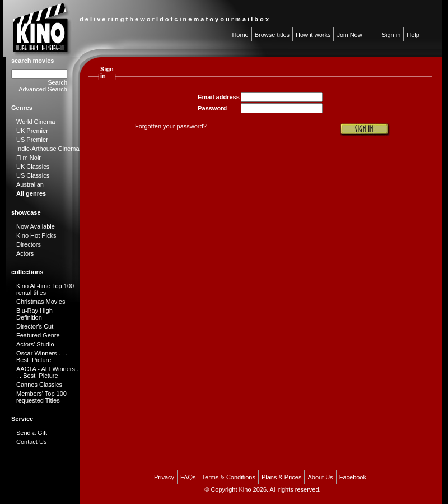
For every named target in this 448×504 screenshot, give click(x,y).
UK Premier (32, 131)
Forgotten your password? (171, 126)
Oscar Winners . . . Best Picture (42, 357)
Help (413, 35)
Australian (30, 184)
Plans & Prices (282, 477)
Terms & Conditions (229, 477)
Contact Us (31, 442)
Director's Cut (35, 326)
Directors (29, 244)
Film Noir (29, 158)
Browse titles (272, 35)
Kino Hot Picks (36, 235)
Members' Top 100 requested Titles (41, 397)
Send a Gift (32, 433)
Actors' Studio (35, 344)
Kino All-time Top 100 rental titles (45, 289)
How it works (313, 35)
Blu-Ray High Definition (34, 314)
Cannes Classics (39, 385)
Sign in (391, 35)
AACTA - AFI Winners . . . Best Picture (47, 372)
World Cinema (36, 122)
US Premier (32, 140)
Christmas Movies (41, 302)
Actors (25, 253)
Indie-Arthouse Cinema (48, 149)
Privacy (164, 477)
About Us (320, 477)
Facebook (353, 477)
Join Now (349, 35)
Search (57, 82)
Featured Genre (38, 335)
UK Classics (33, 167)
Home (240, 35)
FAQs (188, 477)
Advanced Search (43, 89)
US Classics (33, 175)
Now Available (36, 226)
